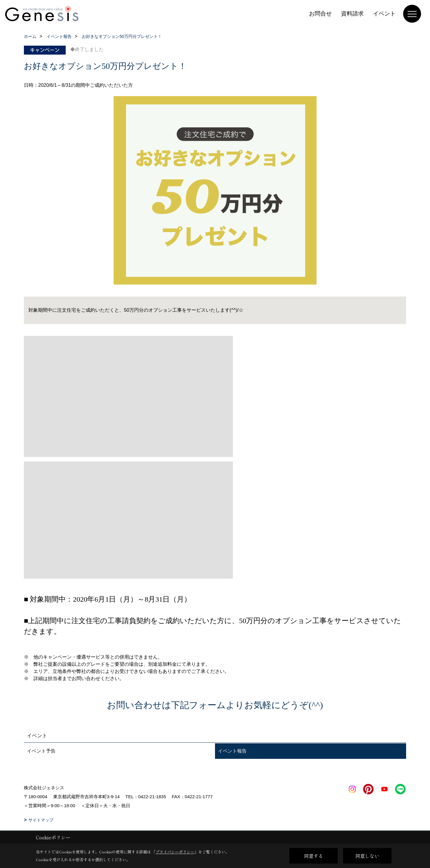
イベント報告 (232, 751)
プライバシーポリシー (175, 852)
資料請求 (352, 14)
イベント (384, 14)
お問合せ (320, 14)
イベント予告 (41, 751)
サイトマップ (41, 820)
